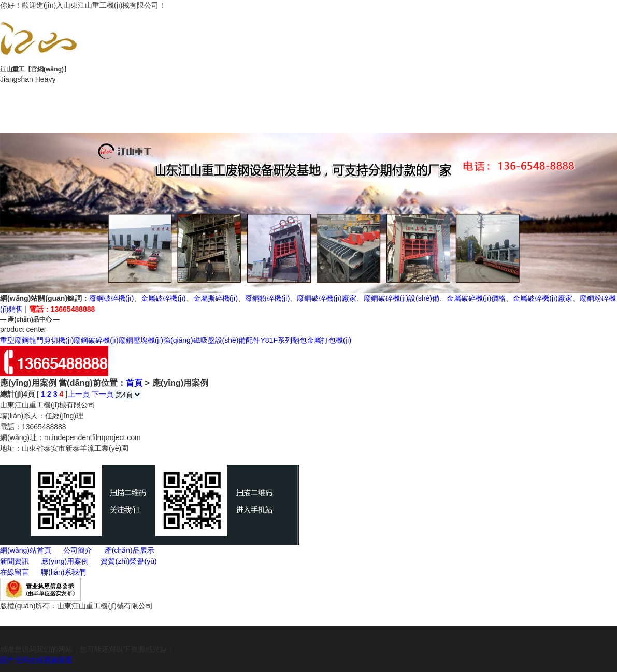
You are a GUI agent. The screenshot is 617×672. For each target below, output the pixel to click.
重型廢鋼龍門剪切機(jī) (37, 340)
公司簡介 (185, 97)
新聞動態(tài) (432, 97)
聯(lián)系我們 (309, 120)
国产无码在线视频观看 (36, 660)
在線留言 (185, 120)
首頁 (134, 383)
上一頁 (79, 394)
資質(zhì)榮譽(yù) (62, 120)
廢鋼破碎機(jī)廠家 (326, 298)
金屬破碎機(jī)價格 (476, 298)
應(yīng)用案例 (555, 97)
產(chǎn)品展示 (308, 97)
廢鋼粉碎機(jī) (267, 298)
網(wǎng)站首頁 (62, 97)
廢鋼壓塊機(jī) (141, 340)
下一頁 (103, 394)
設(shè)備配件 (238, 340)
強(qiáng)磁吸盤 (189, 340)
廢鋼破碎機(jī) (111, 298)
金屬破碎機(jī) (163, 298)
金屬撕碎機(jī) (216, 298)
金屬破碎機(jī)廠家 (542, 298)
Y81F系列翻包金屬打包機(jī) (306, 340)
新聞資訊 (15, 561)
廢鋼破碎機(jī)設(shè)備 (401, 298)
